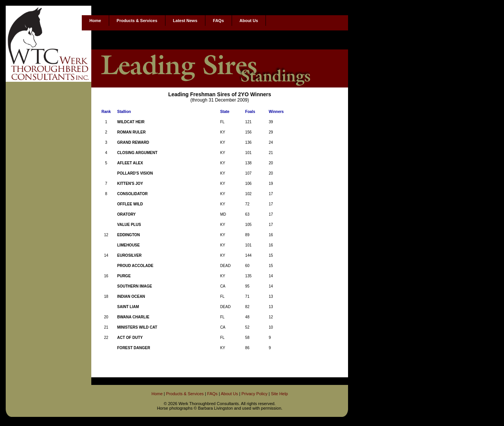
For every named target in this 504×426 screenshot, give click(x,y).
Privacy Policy (254, 394)
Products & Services (137, 21)
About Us (249, 21)
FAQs (219, 21)
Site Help (279, 394)
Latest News (185, 21)
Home (95, 21)
